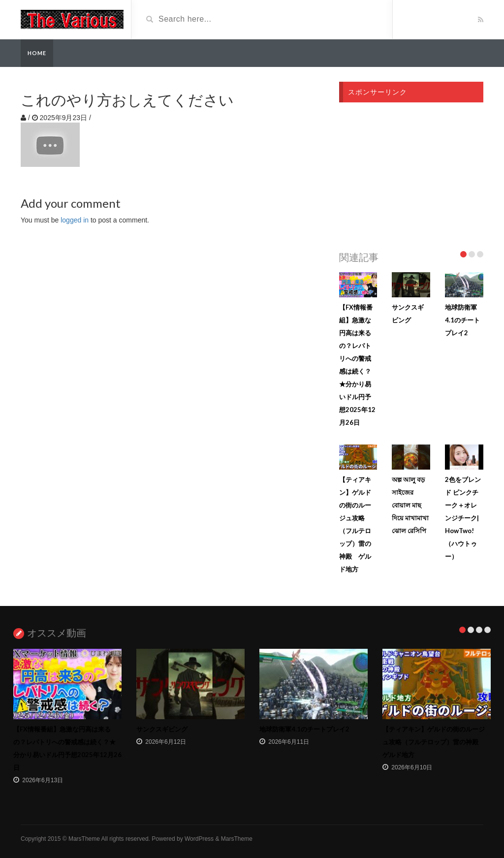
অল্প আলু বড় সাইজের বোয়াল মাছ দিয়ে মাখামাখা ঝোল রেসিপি (410, 505)
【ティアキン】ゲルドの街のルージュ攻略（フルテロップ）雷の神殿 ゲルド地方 (434, 742)
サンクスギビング (162, 729)
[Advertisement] (411, 174)
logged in (75, 220)
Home (37, 53)
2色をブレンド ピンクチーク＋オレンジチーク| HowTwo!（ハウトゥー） (463, 518)
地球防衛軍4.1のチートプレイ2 (462, 320)
